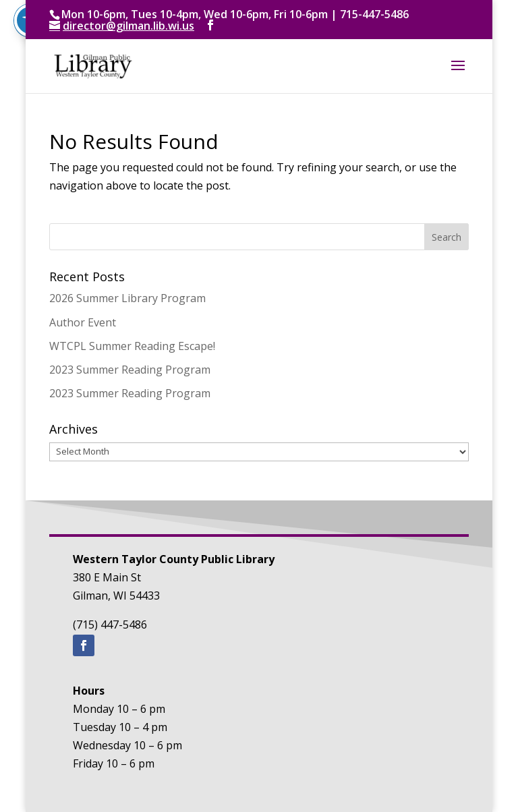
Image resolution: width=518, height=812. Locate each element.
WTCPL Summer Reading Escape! (132, 346)
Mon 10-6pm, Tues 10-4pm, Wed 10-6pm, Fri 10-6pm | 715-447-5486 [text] (235, 14)
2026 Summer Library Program (127, 298)
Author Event (83, 322)
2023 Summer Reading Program (130, 370)
